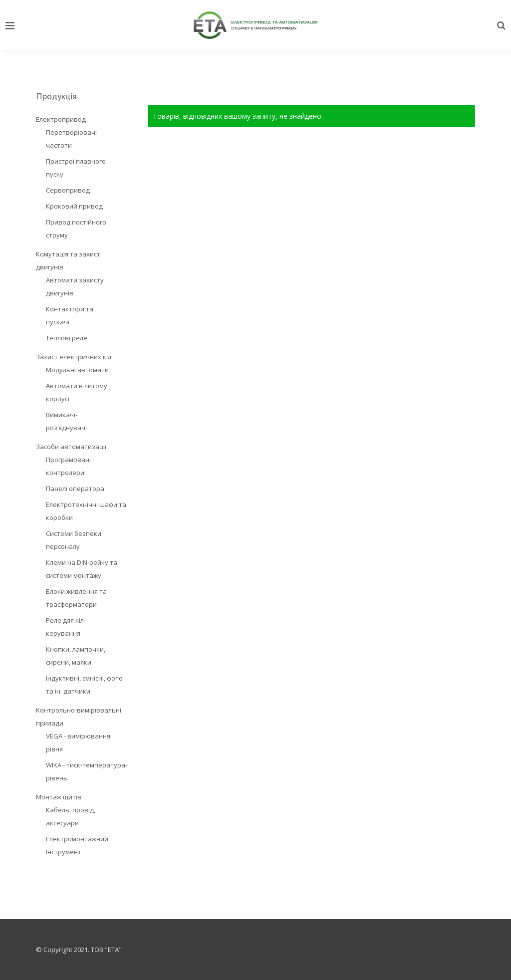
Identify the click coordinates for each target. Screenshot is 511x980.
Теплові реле (67, 338)
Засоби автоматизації (71, 447)
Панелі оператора (75, 489)
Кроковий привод (74, 206)
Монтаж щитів (59, 797)
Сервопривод (68, 190)
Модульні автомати (77, 370)
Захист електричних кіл (74, 357)
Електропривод (61, 119)
